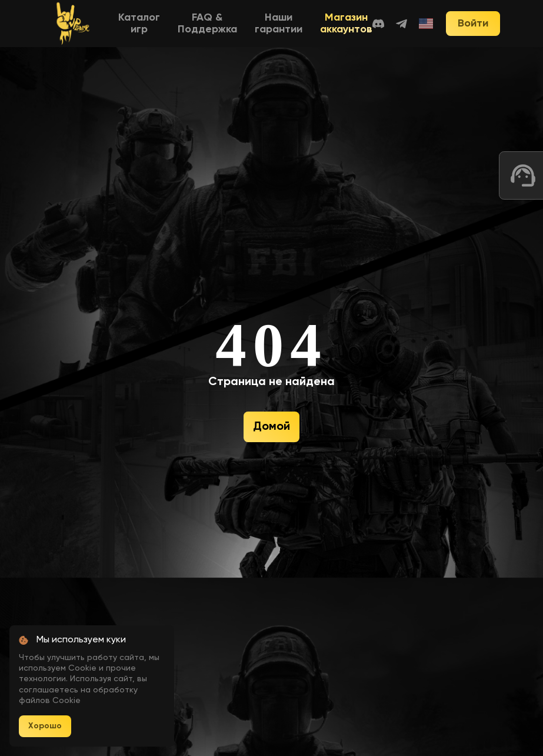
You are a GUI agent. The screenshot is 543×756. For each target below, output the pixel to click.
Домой (271, 427)
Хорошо (45, 726)
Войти (473, 24)
